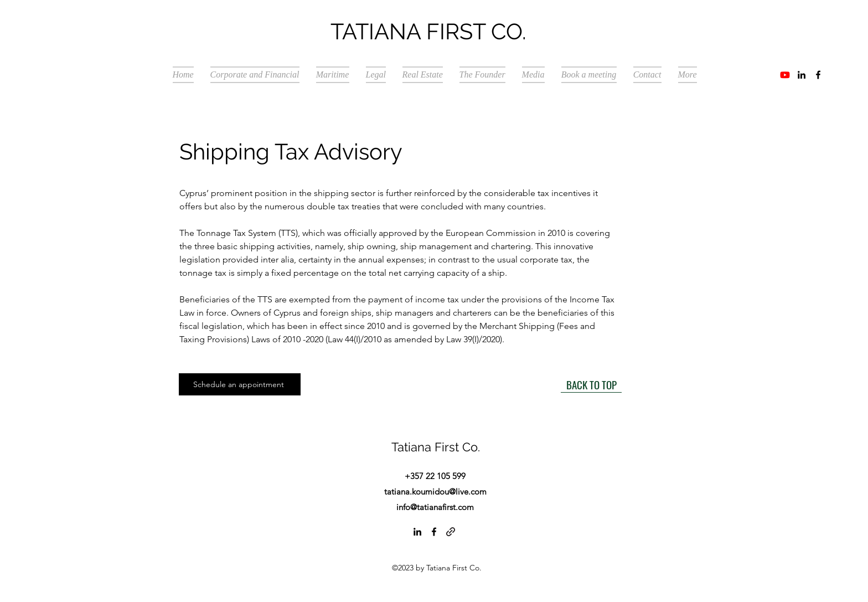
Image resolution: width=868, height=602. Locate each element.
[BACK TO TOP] (591, 384)
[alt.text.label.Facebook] (818, 75)
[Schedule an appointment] (240, 384)
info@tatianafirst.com (435, 507)
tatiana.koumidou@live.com (435, 492)
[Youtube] (785, 75)
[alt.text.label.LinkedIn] (802, 75)
